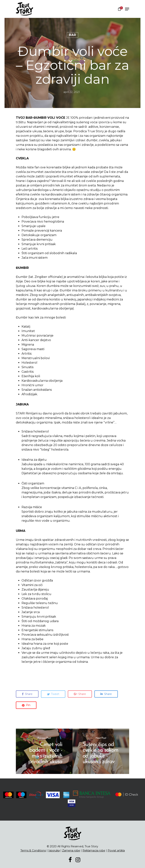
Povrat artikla (116, 851)
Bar (72, 35)
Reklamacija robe (94, 851)
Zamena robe (71, 851)
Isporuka (54, 851)
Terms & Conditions (33, 851)
